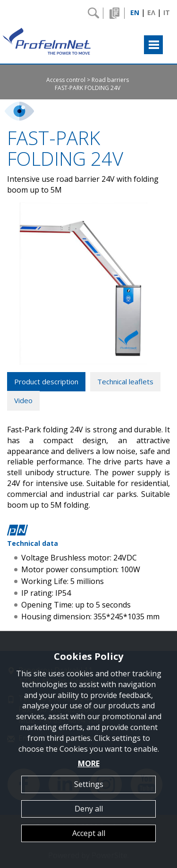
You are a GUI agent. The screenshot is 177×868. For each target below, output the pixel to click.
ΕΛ (151, 12)
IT (167, 12)
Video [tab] (23, 400)
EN (135, 12)
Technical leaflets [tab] (125, 381)
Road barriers (110, 80)
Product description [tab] (46, 381)
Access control (66, 80)
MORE (89, 763)
